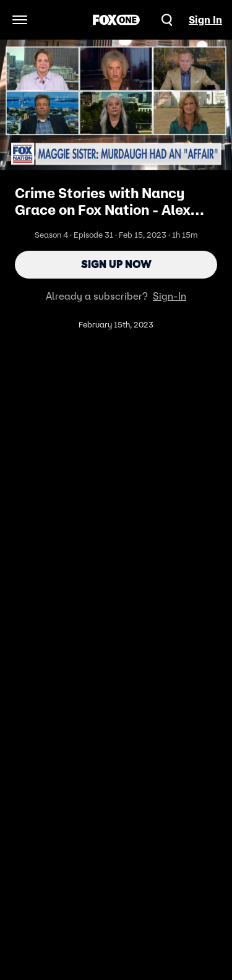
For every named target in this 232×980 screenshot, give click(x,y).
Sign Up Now (116, 264)
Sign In (205, 20)
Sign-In (170, 296)
